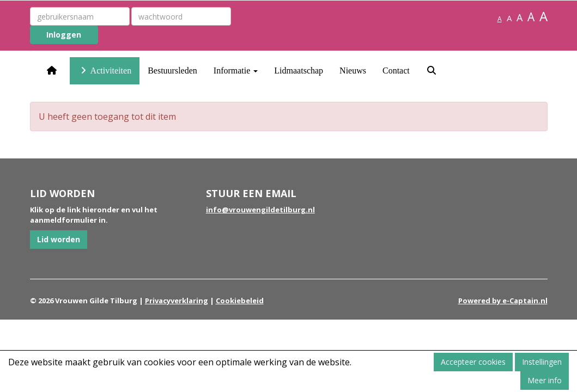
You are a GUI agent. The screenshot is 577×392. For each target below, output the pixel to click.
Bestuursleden (172, 71)
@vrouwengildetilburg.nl (260, 210)
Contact (396, 71)
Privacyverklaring (177, 301)
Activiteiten (105, 71)
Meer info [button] (545, 380)
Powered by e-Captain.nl (503, 301)
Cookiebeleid (240, 301)
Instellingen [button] (542, 362)
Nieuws (353, 71)
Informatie (236, 71)
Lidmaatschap (299, 71)
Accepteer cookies (473, 362)
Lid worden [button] (59, 239)
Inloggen (64, 35)
